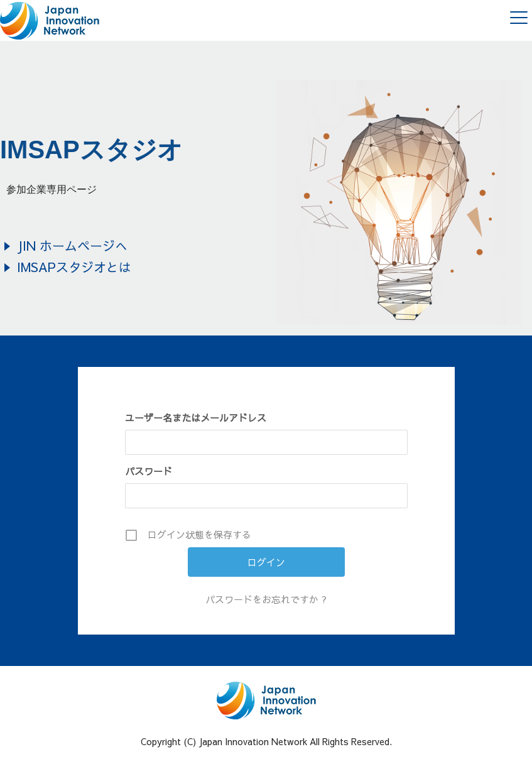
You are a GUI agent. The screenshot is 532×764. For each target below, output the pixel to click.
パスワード (149, 471)
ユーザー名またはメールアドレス (196, 417)
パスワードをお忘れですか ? (266, 599)
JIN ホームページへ (72, 245)
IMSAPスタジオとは (74, 267)
